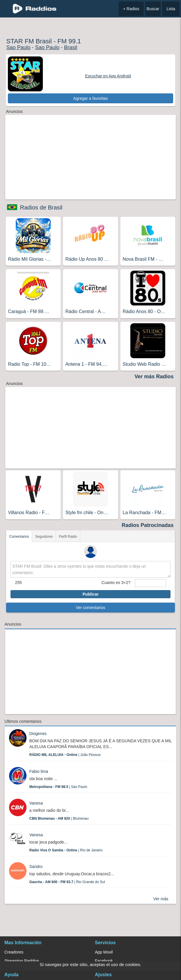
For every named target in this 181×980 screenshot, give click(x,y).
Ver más (161, 899)
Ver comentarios (90, 608)
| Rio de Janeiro (66, 850)
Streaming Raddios (22, 961)
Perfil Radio (68, 537)
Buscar (153, 9)
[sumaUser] (151, 583)
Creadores (14, 952)
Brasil (71, 47)
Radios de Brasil (41, 207)
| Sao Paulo (58, 787)
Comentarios (19, 537)
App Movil (104, 952)
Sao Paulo (19, 47)
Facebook (104, 961)
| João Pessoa (65, 755)
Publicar (90, 594)
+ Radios (131, 9)
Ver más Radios (154, 377)
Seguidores (44, 537)
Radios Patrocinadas (147, 525)
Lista (171, 9)
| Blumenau (59, 819)
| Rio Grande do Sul (67, 882)
